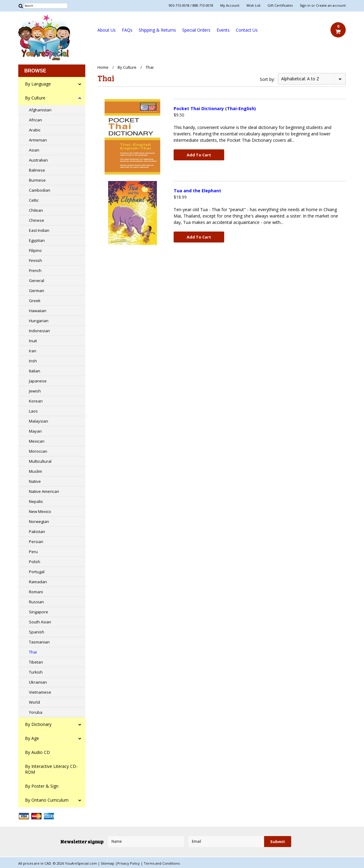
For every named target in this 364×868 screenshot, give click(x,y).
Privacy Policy (129, 863)
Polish (35, 562)
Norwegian (39, 521)
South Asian (40, 622)
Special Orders (196, 30)
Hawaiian (38, 311)
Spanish (37, 632)
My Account (230, 5)
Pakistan (37, 532)
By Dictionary (38, 724)
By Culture (35, 98)
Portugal (37, 572)
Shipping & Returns (157, 30)
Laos (33, 411)
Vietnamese (40, 692)
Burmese (37, 180)
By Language (38, 84)
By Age (32, 738)
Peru (33, 552)
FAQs (127, 30)
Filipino (35, 250)
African (35, 120)
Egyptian (37, 240)
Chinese (37, 220)
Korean (36, 401)
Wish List (253, 5)
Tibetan (36, 662)
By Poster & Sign (42, 786)
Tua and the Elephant (197, 191)
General (37, 281)
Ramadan (38, 582)
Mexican (37, 441)
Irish (33, 361)
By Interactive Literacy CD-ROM (51, 769)
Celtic (34, 200)
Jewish (35, 391)
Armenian (38, 140)
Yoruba (36, 712)
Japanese (38, 381)
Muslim (35, 471)
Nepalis (36, 501)
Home (103, 67)
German (37, 291)
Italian (35, 371)
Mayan (35, 431)
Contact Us (247, 30)
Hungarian (39, 321)
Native (35, 481)
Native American (44, 491)
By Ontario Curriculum (47, 800)
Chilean (36, 210)
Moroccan (38, 451)
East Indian (39, 230)
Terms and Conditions (162, 863)
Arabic (35, 130)
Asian (34, 150)
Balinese (37, 170)
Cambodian (40, 190)
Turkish (36, 672)
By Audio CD (37, 752)
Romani (36, 592)
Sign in (305, 5)
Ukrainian (38, 682)
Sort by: (267, 79)
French (35, 270)
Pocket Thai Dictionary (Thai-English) (215, 108)
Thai (33, 652)
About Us (107, 30)
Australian (38, 160)
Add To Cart (199, 155)
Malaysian (39, 421)
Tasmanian (39, 642)
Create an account (331, 5)
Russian (36, 602)
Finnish (35, 260)
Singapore (39, 612)
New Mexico (40, 511)
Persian (36, 542)
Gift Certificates (280, 5)
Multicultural (40, 461)
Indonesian (39, 331)
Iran (33, 351)
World (34, 702)
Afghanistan (40, 110)
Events (223, 30)
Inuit (33, 341)
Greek (35, 301)
